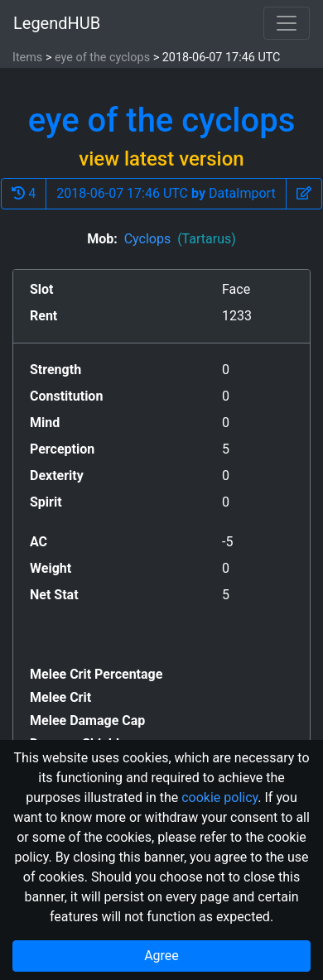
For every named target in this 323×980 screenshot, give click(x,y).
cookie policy (219, 797)
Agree (161, 956)
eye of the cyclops (102, 58)
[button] (304, 194)
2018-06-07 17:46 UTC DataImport (166, 193)
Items (27, 58)
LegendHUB (57, 23)
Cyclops (180, 239)
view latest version (161, 159)
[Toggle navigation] (287, 23)
